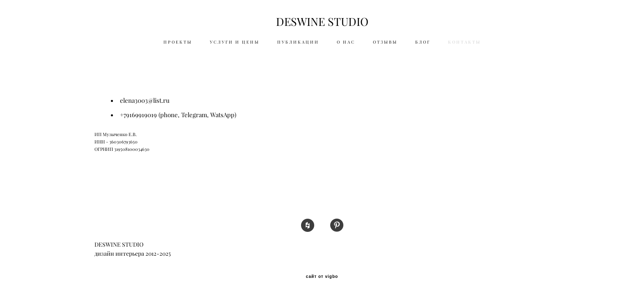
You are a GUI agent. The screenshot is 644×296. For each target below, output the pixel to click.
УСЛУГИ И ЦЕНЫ (235, 42)
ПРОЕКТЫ (178, 42)
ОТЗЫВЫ (385, 42)
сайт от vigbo (322, 277)
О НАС (346, 42)
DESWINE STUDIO (322, 22)
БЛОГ (423, 42)
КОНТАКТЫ (465, 42)
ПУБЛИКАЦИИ (298, 42)
